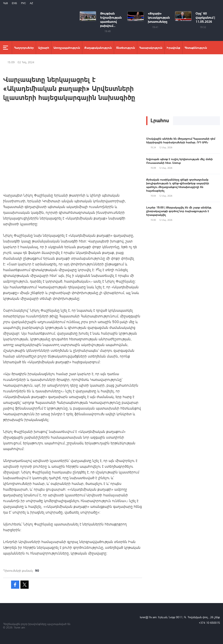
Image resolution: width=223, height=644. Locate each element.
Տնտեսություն (126, 48)
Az (31, 3)
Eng (14, 3)
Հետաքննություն (196, 48)
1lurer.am (19, 627)
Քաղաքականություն (98, 48)
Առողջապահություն (67, 48)
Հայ (5, 3)
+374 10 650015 (209, 623)
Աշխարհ (44, 48)
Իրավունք (173, 48)
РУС (23, 3)
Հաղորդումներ (24, 48)
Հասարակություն (151, 48)
